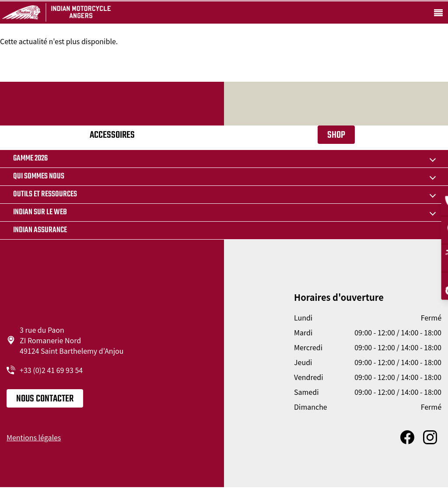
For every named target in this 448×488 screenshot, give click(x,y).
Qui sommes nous (39, 176)
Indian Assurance (40, 230)
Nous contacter (45, 399)
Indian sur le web (40, 212)
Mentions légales (34, 437)
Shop (336, 135)
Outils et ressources (45, 194)
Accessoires (112, 135)
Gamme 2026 (30, 159)
